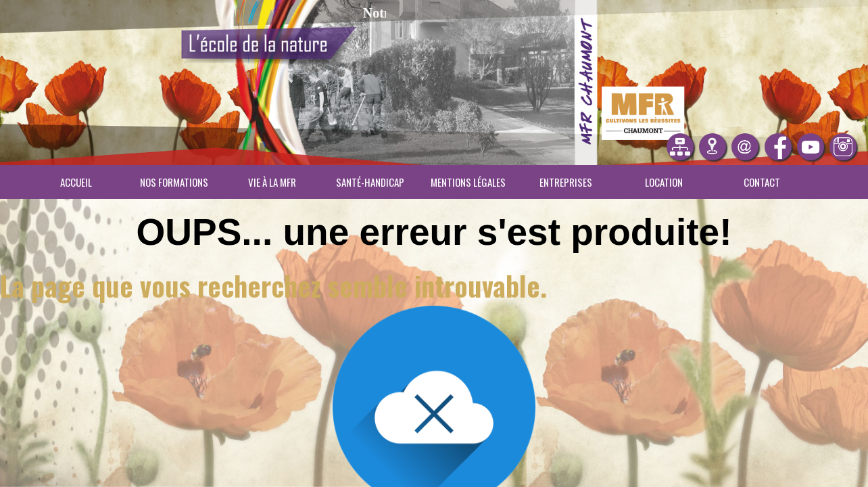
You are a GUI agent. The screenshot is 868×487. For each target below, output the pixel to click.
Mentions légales (468, 182)
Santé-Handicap (370, 182)
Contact (762, 182)
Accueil (76, 182)
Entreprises (566, 182)
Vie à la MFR (272, 182)
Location (664, 182)
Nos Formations (174, 182)
